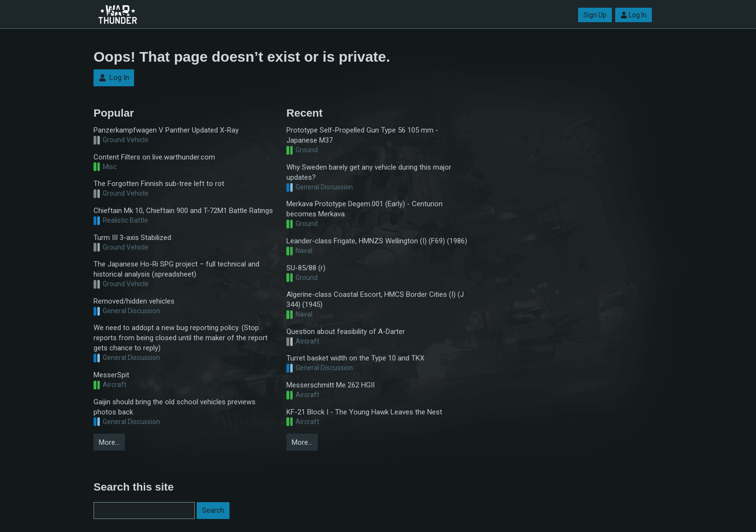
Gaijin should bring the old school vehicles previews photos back (175, 407)
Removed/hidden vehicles (134, 301)
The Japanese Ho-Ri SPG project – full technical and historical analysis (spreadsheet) (176, 269)
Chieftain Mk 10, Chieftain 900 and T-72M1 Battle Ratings (183, 211)
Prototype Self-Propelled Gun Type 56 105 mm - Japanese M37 (362, 135)
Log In (634, 15)
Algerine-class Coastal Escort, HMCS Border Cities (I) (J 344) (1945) (375, 299)
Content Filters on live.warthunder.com (154, 157)
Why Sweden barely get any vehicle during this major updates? (369, 172)
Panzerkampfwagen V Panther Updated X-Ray (166, 130)
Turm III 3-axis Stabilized (132, 238)
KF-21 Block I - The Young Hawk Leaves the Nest (364, 412)
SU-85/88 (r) (306, 268)
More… (109, 442)
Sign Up (595, 15)
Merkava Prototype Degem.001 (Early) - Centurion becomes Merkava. (364, 209)
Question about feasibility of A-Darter (346, 332)
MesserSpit (111, 375)
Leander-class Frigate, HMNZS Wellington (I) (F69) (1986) (377, 241)
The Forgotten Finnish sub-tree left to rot (159, 184)
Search (213, 510)
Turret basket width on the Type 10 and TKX (355, 358)
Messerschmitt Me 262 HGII (331, 385)
